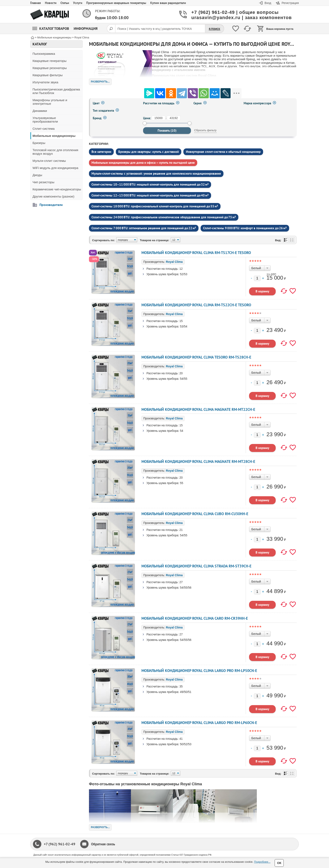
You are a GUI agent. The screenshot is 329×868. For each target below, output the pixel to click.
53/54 (184, 326)
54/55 (184, 379)
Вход (268, 3)
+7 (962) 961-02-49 (60, 844)
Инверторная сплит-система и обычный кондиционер (223, 152)
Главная (36, 3)
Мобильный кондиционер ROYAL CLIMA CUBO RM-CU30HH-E (195, 514)
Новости (51, 3)
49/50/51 (186, 692)
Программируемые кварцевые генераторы (116, 3)
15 (181, 321)
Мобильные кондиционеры (54, 136)
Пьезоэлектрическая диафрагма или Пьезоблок (56, 91)
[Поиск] (111, 29)
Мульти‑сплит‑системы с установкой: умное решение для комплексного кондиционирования (156, 173)
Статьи (65, 3)
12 (181, 269)
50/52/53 (186, 744)
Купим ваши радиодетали (168, 3)
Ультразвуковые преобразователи (45, 120)
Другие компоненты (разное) (53, 196)
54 (182, 431)
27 (181, 582)
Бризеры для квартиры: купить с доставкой (149, 152)
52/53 (184, 274)
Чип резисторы (43, 182)
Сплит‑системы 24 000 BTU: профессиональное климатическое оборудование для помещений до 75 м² (164, 217)
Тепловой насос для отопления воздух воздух (55, 152)
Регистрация (290, 3)
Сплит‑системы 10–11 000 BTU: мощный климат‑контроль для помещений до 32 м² (150, 184)
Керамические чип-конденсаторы (57, 189)
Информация (86, 29)
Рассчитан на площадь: (163, 269)
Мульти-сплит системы (49, 161)
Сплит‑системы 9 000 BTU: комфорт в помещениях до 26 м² (245, 228)
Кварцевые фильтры (48, 75)
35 (181, 686)
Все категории (101, 152)
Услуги (78, 3)
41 (181, 739)
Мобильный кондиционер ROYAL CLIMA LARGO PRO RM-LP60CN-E (199, 723)
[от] (159, 118)
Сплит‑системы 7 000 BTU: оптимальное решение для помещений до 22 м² (144, 228)
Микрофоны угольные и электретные (50, 102)
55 (182, 483)
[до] (174, 118)
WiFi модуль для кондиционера (55, 168)
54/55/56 (186, 588)
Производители (51, 205)
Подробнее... (262, 862)
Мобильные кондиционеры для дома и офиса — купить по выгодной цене (143, 163)
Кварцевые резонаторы (50, 68)
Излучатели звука (45, 82)
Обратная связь (103, 844)
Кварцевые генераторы (50, 61)
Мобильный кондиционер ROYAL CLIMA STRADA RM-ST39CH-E (196, 566)
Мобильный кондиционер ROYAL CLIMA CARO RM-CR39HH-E (195, 618)
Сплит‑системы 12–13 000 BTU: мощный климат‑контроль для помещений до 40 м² (150, 195)
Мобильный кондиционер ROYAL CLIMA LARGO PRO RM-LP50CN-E (199, 671)
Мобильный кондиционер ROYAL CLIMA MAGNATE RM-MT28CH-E (198, 461)
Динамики (40, 111)
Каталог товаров (51, 29)
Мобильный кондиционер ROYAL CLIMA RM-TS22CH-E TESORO (196, 305)
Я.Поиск (215, 29)
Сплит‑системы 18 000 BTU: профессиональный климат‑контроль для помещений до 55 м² (155, 206)
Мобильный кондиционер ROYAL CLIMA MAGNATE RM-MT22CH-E (198, 409)
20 (181, 373)
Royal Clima (174, 262)
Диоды (37, 175)
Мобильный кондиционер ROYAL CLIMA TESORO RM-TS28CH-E (196, 357)
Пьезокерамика (44, 54)
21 (181, 530)
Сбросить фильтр (205, 130)
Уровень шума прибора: (163, 274)
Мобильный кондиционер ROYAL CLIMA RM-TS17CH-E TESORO (196, 253)
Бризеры (39, 143)
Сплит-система (44, 129)
